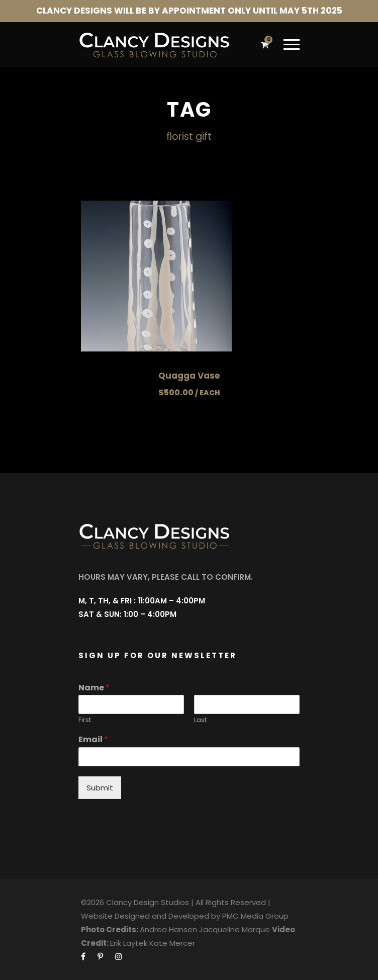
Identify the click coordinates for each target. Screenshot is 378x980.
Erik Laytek (129, 943)
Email (93, 740)
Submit (100, 788)
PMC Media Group (255, 916)
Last (200, 720)
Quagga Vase (189, 376)
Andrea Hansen (168, 929)
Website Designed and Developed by (151, 916)
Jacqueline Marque (234, 929)
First (85, 720)
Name (94, 688)
